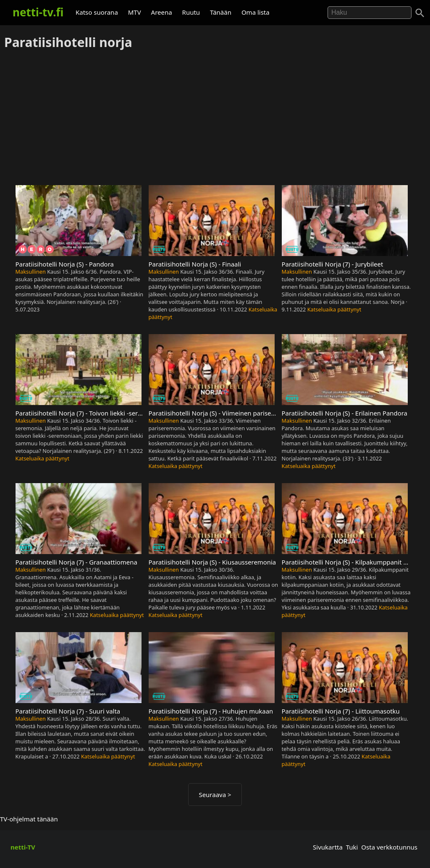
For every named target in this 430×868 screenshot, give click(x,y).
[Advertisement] (215, 118)
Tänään (221, 12)
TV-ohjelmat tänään (29, 819)
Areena (162, 12)
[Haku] (420, 13)
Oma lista (256, 12)
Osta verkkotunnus (389, 847)
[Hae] (370, 13)
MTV (135, 12)
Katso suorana (97, 12)
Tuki (352, 847)
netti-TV (23, 847)
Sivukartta (328, 847)
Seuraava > (215, 795)
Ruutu (191, 12)
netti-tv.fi (38, 12)
